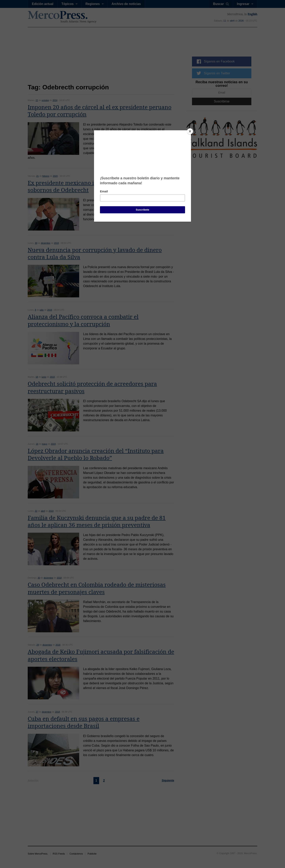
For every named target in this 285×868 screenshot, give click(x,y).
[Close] (190, 131)
